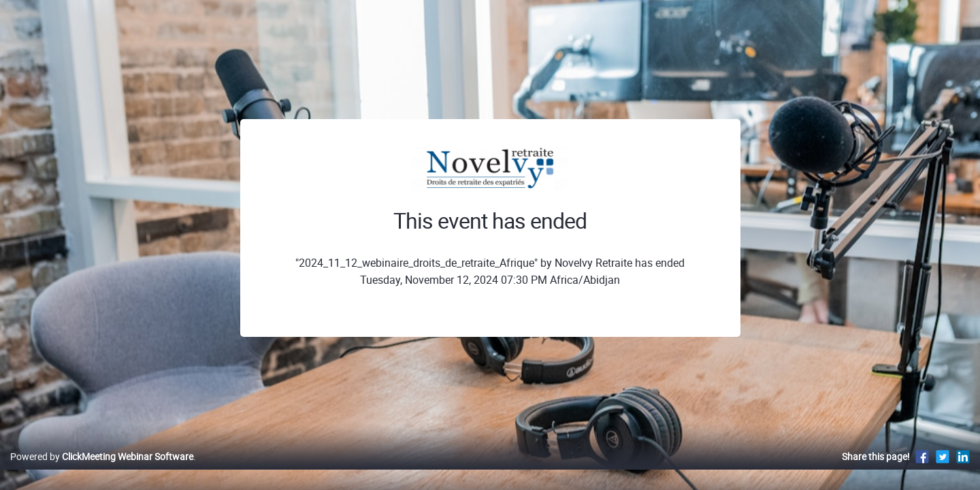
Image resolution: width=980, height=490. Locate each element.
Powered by (102, 471)
